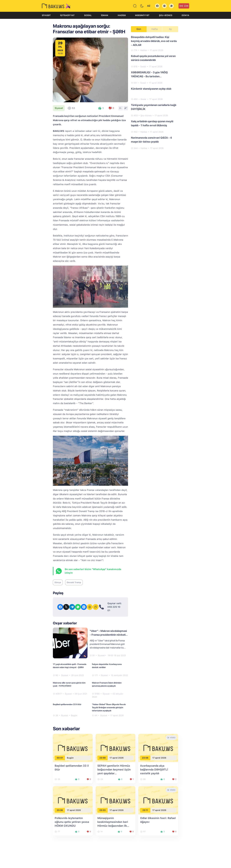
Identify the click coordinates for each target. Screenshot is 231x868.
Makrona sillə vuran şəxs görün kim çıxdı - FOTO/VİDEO (69, 684)
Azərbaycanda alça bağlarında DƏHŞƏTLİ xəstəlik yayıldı (154, 769)
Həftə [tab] (155, 29)
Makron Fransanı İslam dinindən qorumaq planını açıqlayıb (107, 684)
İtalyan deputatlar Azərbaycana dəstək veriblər (107, 666)
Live (184, 6)
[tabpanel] (155, 92)
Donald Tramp (74, 582)
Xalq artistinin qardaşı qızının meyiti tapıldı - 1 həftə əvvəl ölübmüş (152, 123)
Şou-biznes (166, 15)
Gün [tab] (139, 29)
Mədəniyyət (142, 15)
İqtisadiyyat (67, 15)
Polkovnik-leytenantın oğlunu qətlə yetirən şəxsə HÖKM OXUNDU (72, 822)
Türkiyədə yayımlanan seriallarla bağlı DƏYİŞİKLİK (154, 107)
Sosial (88, 15)
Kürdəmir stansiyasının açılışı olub (151, 89)
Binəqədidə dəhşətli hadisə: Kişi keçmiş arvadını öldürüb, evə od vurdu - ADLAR (154, 41)
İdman (105, 15)
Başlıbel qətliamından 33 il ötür (67, 704)
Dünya (185, 15)
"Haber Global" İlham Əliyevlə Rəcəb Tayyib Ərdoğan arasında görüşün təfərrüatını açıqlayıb (109, 707)
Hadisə (122, 15)
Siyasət (46, 15)
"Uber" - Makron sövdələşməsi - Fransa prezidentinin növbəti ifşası (108, 635)
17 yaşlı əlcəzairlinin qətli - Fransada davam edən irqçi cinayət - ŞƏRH (70, 666)
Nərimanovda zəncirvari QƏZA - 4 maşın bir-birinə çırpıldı (151, 140)
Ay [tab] (170, 29)
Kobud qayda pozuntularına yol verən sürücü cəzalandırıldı (153, 58)
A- (121, 108)
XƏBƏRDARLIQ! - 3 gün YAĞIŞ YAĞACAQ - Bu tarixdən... (149, 74)
